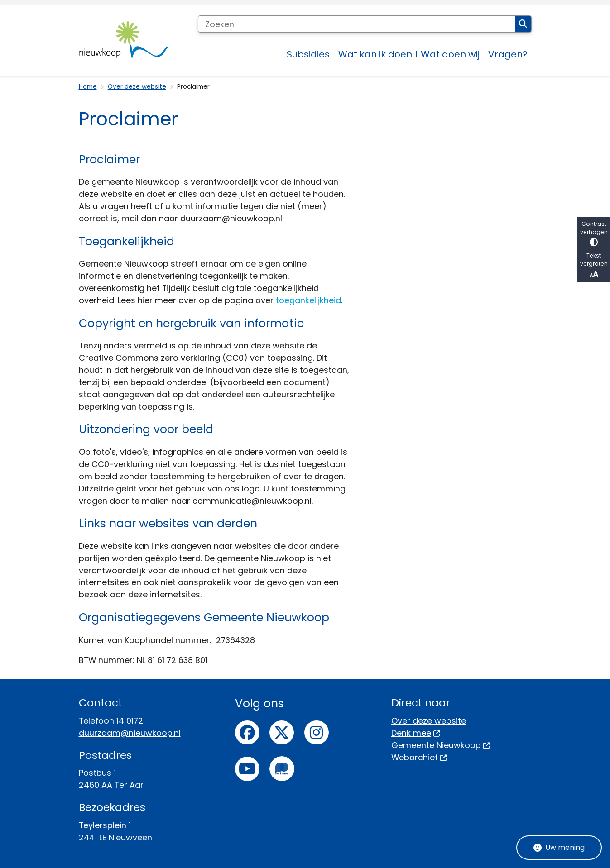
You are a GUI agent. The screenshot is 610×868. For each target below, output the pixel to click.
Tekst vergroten (594, 266)
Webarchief (419, 757)
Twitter (282, 733)
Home (88, 87)
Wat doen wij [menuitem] (450, 54)
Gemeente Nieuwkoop (441, 745)
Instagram (317, 733)
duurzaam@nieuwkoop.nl (130, 733)
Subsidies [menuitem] (308, 54)
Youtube (247, 769)
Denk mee (416, 733)
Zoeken (523, 24)
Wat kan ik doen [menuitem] (375, 54)
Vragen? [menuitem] (508, 54)
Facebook (247, 733)
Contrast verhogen (594, 233)
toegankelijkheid (308, 300)
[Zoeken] (357, 24)
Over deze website (137, 87)
